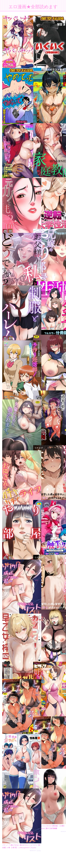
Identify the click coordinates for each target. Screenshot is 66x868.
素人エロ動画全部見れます (33, 866)
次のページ (34, 842)
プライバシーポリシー (12, 863)
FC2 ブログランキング (54, 863)
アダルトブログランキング (33, 863)
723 (38, 849)
